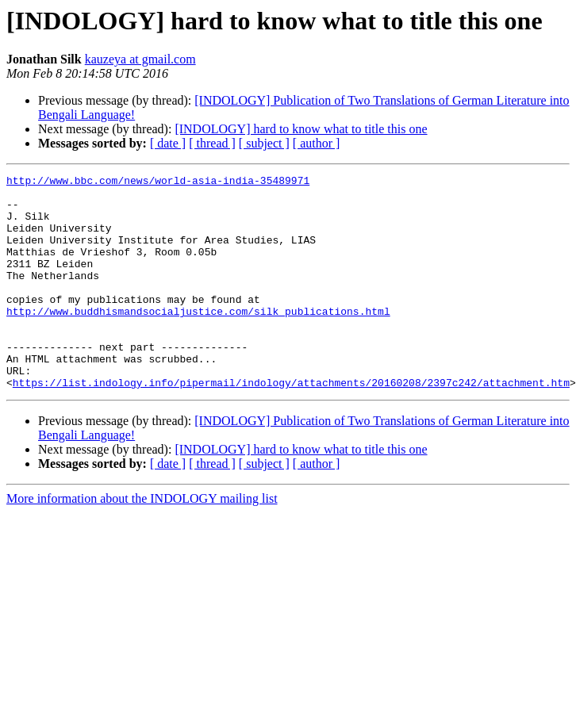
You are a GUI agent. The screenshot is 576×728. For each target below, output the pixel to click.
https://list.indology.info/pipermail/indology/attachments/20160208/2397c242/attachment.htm (291, 425)
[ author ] (317, 143)
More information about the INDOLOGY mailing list (142, 541)
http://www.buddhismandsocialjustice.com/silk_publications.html (198, 339)
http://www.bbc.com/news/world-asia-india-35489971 (158, 182)
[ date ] (168, 143)
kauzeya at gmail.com (140, 59)
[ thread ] (212, 143)
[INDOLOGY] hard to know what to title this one (301, 129)
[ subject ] (264, 143)
